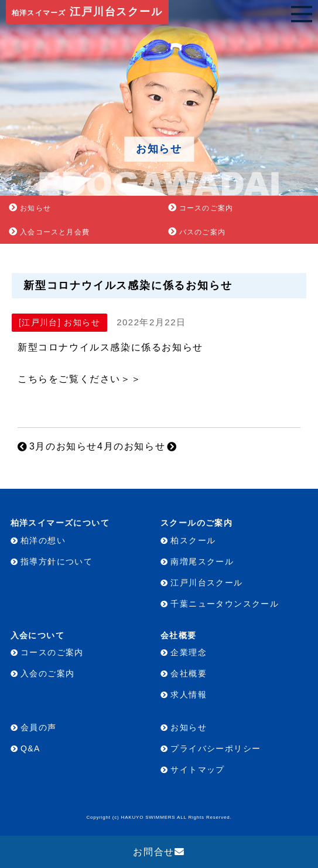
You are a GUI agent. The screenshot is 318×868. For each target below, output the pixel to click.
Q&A (30, 748)
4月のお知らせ (131, 446)
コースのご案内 (206, 208)
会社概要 (189, 673)
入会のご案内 (47, 673)
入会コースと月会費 (55, 232)
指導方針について (57, 561)
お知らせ (35, 208)
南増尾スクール (202, 561)
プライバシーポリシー (216, 748)
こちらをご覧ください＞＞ (79, 379)
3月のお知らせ (63, 446)
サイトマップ (197, 770)
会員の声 (39, 727)
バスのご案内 (202, 232)
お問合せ (153, 852)
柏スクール (193, 540)
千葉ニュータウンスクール (225, 604)
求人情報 (189, 695)
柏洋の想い (43, 540)
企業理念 (189, 652)
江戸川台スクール (87, 12)
